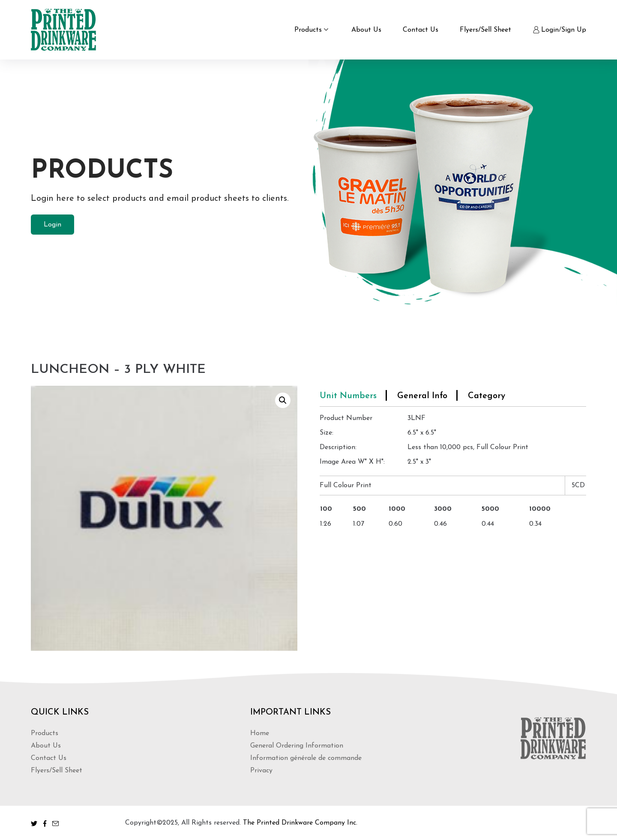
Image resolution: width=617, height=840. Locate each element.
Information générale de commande (306, 758)
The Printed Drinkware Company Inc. (300, 823)
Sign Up (574, 30)
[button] (283, 400)
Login (550, 30)
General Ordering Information (297, 746)
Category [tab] (487, 396)
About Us (366, 30)
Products (308, 30)
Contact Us (421, 30)
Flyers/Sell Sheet (485, 30)
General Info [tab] (422, 396)
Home (260, 733)
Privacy (261, 771)
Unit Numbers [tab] (348, 396)
